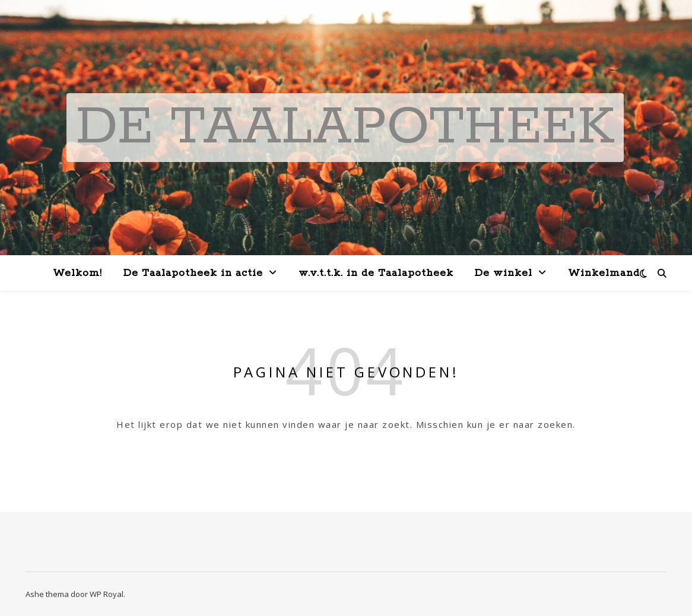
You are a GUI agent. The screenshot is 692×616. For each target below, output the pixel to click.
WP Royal (107, 594)
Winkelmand (604, 273)
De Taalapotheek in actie (193, 273)
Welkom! (77, 273)
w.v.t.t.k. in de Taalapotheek (376, 273)
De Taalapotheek (345, 128)
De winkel (504, 273)
